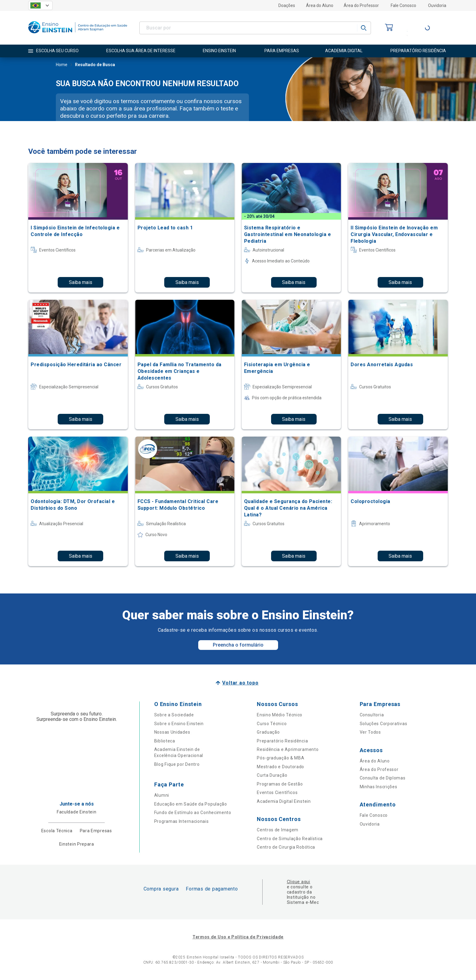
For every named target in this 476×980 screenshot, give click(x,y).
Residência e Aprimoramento (288, 749)
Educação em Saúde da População (191, 804)
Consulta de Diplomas (383, 778)
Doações (287, 5)
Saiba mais (81, 282)
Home (62, 65)
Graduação (268, 732)
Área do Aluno (320, 5)
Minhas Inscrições (379, 787)
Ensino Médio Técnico (280, 715)
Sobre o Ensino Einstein (179, 724)
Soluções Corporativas (384, 724)
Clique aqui (299, 882)
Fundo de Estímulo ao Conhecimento (193, 813)
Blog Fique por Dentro (177, 764)
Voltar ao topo (240, 683)
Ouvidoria (437, 5)
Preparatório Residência (282, 741)
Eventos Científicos (277, 792)
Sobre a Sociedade (174, 715)
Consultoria (372, 715)
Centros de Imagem (278, 830)
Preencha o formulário (238, 645)
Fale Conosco (403, 5)
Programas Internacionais (182, 821)
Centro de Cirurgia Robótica (286, 847)
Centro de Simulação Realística (290, 839)
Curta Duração (272, 775)
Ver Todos (370, 732)
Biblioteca (165, 741)
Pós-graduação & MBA (280, 758)
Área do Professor (361, 5)
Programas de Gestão (280, 784)
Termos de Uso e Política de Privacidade (238, 937)
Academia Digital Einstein (284, 801)
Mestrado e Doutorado (280, 767)
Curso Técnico (272, 724)
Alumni (162, 795)
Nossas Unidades (172, 732)
